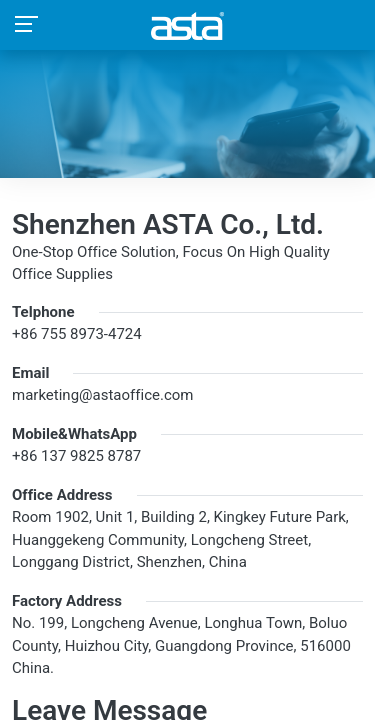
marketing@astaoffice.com (102, 395)
